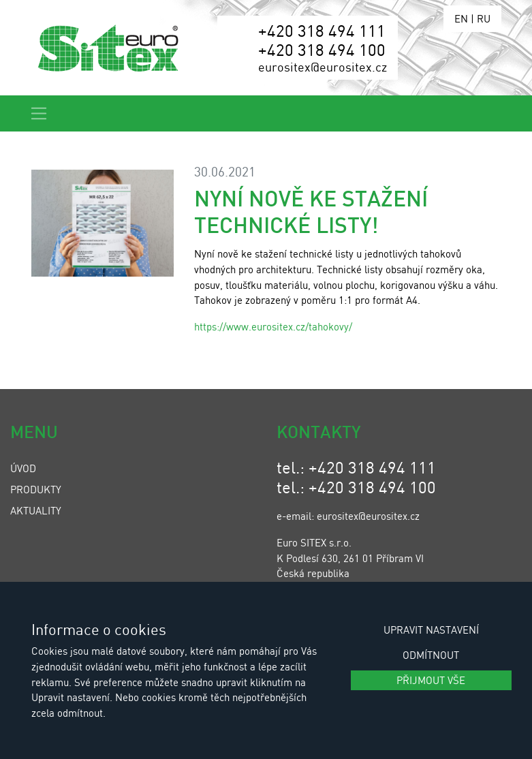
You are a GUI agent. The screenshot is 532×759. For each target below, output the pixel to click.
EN (461, 18)
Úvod (23, 468)
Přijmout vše (431, 680)
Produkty (36, 489)
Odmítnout (431, 655)
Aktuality (36, 510)
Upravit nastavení (431, 630)
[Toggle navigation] (39, 113)
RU (484, 18)
